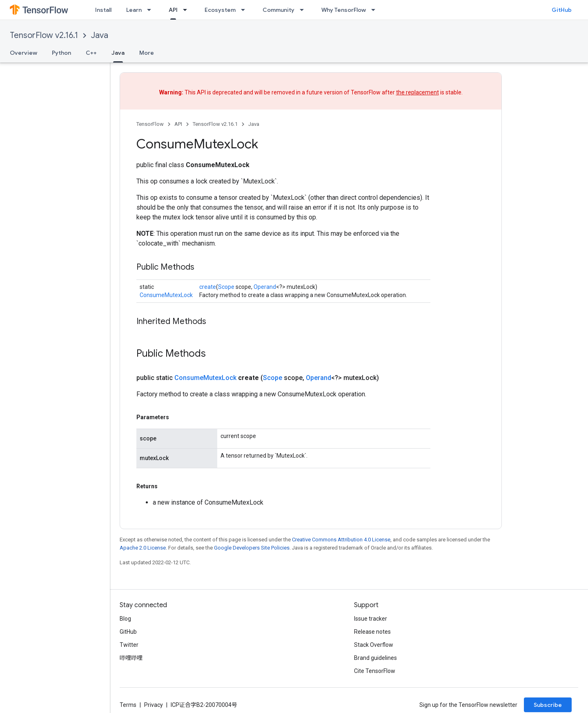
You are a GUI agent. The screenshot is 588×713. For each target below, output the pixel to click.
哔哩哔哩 (131, 658)
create (208, 287)
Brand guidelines (375, 658)
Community (278, 10)
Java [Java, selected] (118, 53)
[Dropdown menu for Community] (304, 10)
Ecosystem (220, 10)
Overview (23, 53)
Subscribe (548, 705)
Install (103, 10)
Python (61, 53)
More (147, 53)
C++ (91, 53)
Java (100, 35)
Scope (226, 287)
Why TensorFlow (344, 10)
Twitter (129, 645)
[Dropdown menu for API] (187, 10)
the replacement (418, 92)
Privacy (154, 705)
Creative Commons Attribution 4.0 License (341, 540)
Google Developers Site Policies (252, 548)
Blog (125, 619)
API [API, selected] (173, 10)
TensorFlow (150, 124)
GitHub (562, 10)
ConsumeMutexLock (166, 295)
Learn (134, 10)
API (178, 124)
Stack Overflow (374, 645)
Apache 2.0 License (143, 548)
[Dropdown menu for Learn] (151, 10)
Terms (128, 705)
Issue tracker (371, 619)
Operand (265, 287)
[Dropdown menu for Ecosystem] (245, 10)
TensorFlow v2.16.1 (44, 35)
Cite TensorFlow (375, 671)
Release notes (372, 632)
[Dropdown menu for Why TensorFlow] (376, 10)
